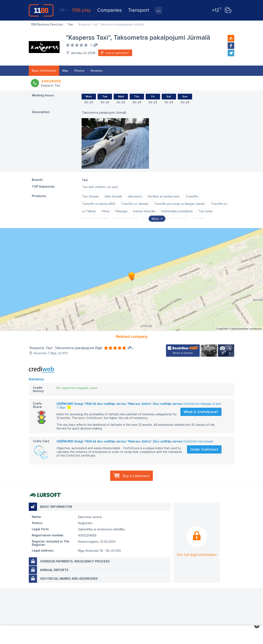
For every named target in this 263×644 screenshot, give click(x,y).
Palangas (122, 211)
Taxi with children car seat (100, 187)
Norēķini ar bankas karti (164, 196)
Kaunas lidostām (144, 211)
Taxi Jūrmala (90, 196)
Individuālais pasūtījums (177, 211)
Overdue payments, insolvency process (75, 561)
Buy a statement (136, 476)
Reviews (97, 71)
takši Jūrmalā (113, 196)
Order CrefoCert (204, 449)
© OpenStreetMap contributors (245, 329)
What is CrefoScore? (201, 412)
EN (63, 10)
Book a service (183, 353)
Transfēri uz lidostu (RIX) (99, 204)
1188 (41, 10)
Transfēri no (219, 204)
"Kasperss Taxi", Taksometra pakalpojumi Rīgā (65, 348)
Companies (110, 10)
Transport (138, 10)
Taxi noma (205, 211)
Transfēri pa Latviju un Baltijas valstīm (179, 204)
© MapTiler (222, 329)
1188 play (81, 10)
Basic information (44, 71)
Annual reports (54, 570)
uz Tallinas (89, 211)
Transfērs (192, 196)
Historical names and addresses (69, 579)
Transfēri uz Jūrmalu (135, 204)
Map (65, 71)
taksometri (135, 196)
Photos (79, 71)
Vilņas (106, 211)
